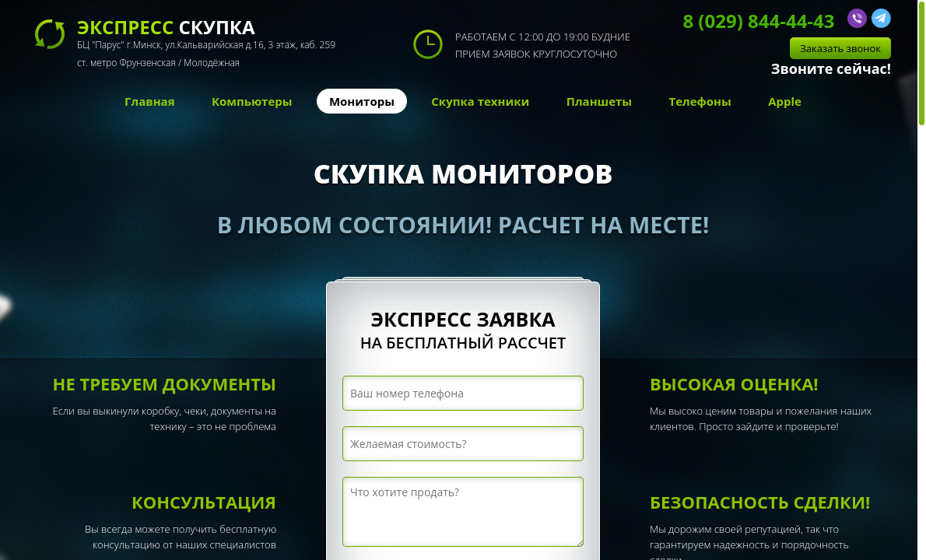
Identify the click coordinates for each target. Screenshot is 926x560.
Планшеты (599, 101)
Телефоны (700, 101)
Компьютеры (252, 101)
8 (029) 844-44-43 (758, 21)
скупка (206, 45)
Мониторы (362, 101)
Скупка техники (480, 101)
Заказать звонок (840, 48)
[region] (463, 280)
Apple (785, 101)
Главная (149, 101)
